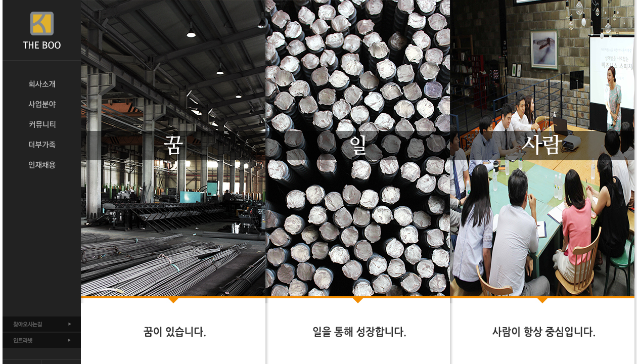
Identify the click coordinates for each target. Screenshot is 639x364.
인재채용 (42, 165)
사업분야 (42, 104)
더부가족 (42, 145)
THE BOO (42, 30)
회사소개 (42, 84)
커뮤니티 (42, 124)
